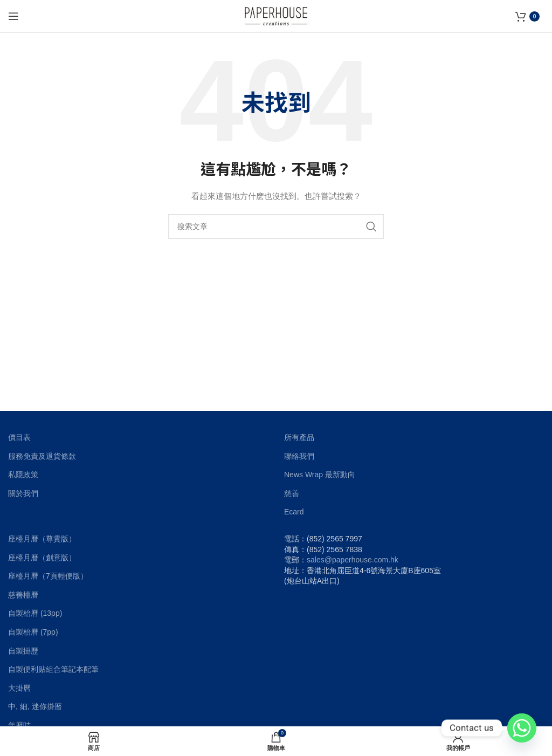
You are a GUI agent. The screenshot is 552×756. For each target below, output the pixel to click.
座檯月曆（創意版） (42, 558)
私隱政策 (23, 475)
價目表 (19, 437)
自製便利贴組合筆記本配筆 (53, 669)
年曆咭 (19, 725)
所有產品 (299, 437)
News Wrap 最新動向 (320, 475)
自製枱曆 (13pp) (35, 613)
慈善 (292, 493)
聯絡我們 (299, 456)
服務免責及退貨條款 (42, 456)
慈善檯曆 (23, 595)
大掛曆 (19, 688)
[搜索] (276, 226)
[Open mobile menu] (13, 16)
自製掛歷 (23, 651)
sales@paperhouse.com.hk (353, 560)
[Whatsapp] (522, 728)
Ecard (294, 512)
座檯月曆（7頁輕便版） (48, 576)
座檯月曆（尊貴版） (42, 539)
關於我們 (23, 493)
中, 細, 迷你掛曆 (35, 706)
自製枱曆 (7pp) (33, 632)
